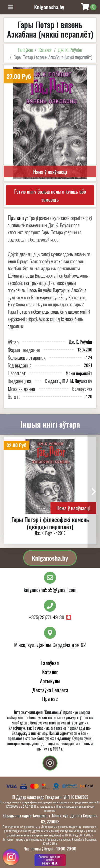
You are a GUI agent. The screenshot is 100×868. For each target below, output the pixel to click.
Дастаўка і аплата (50, 690)
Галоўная (25, 50)
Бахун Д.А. (50, 860)
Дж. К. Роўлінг (70, 50)
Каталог (45, 50)
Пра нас (50, 699)
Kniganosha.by (50, 558)
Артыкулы (50, 681)
